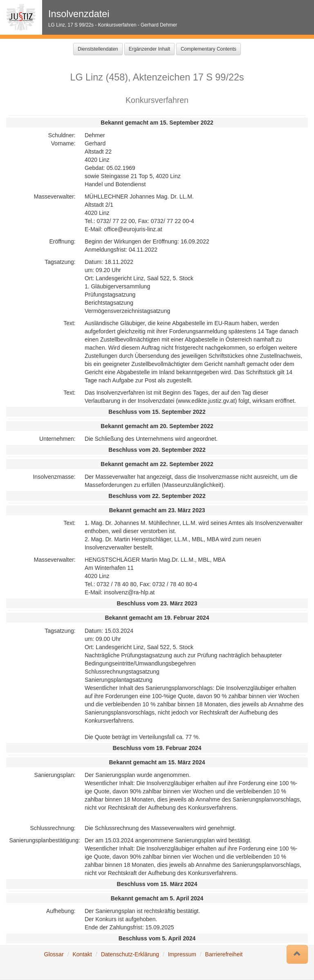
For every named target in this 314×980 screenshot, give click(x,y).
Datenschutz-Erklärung (130, 954)
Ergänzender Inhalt (149, 49)
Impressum (182, 954)
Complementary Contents (209, 49)
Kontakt (82, 954)
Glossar (54, 954)
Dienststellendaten (98, 49)
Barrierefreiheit (224, 954)
